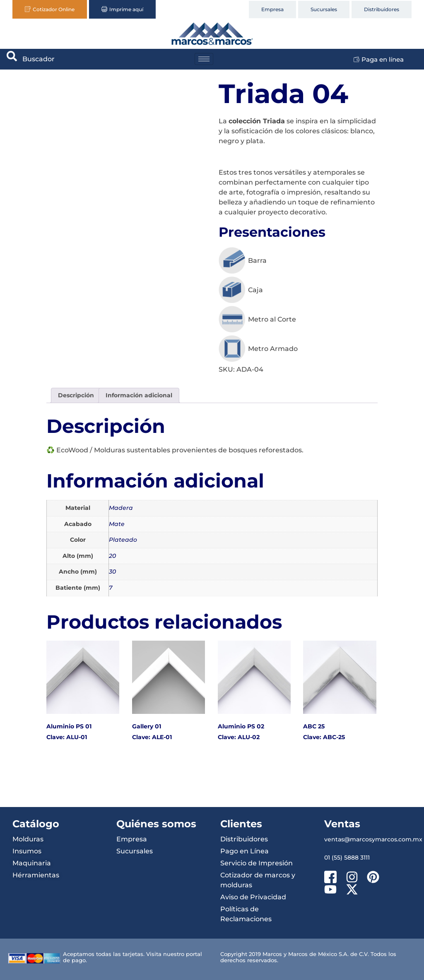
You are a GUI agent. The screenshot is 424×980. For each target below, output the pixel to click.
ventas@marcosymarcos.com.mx (373, 839)
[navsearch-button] (12, 59)
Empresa (272, 9)
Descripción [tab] (76, 395)
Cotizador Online (50, 10)
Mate (117, 524)
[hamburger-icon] (204, 59)
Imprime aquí (122, 10)
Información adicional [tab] (139, 395)
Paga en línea (379, 59)
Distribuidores (382, 9)
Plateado (123, 540)
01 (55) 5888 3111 (347, 857)
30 (112, 572)
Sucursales (324, 9)
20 (112, 556)
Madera (121, 508)
